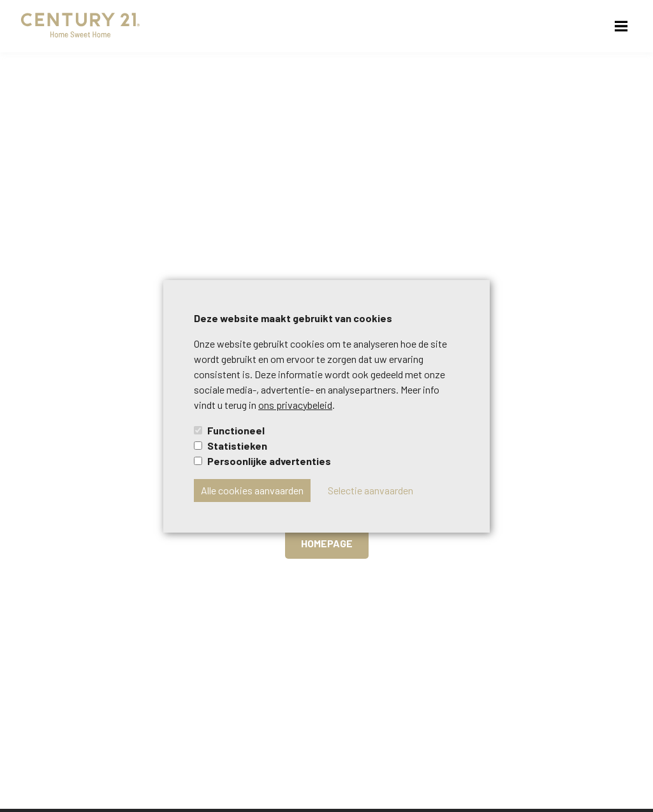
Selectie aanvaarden (371, 490)
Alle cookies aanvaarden (252, 490)
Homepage (327, 543)
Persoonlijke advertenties (269, 461)
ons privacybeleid (295, 405)
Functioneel (236, 430)
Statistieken (237, 446)
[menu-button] (621, 26)
